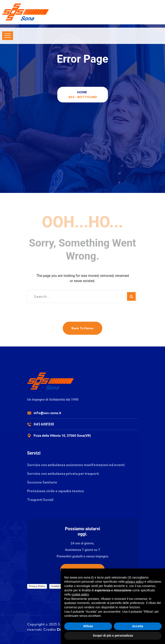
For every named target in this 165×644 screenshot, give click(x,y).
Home (83, 92)
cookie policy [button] (80, 594)
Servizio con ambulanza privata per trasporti (63, 474)
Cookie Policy (59, 586)
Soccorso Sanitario (42, 482)
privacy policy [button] (135, 582)
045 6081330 (44, 424)
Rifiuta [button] (88, 626)
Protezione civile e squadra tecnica (55, 491)
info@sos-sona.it (47, 413)
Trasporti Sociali (40, 500)
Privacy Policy (37, 586)
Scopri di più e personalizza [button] (113, 636)
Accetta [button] (138, 626)
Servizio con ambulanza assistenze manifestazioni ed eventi (76, 465)
